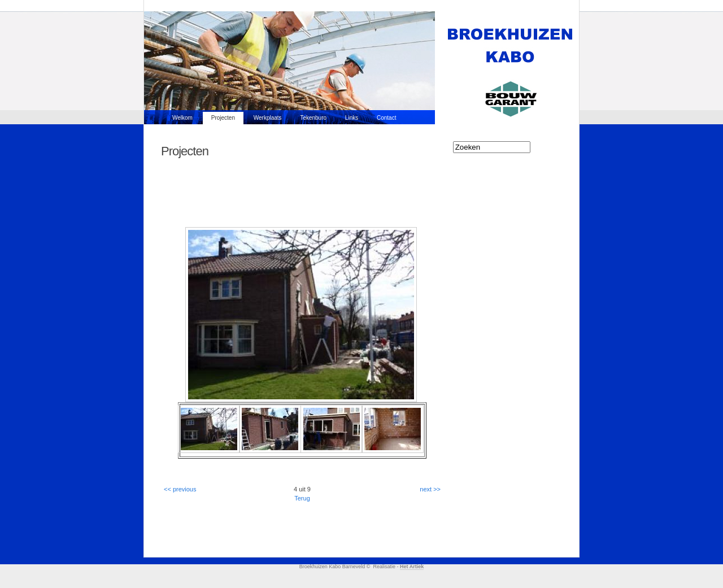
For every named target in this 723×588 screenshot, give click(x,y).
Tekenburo (313, 118)
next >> (430, 489)
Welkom (182, 118)
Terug (302, 498)
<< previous (180, 489)
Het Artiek (412, 567)
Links (352, 118)
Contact (386, 118)
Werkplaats (268, 118)
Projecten (223, 118)
